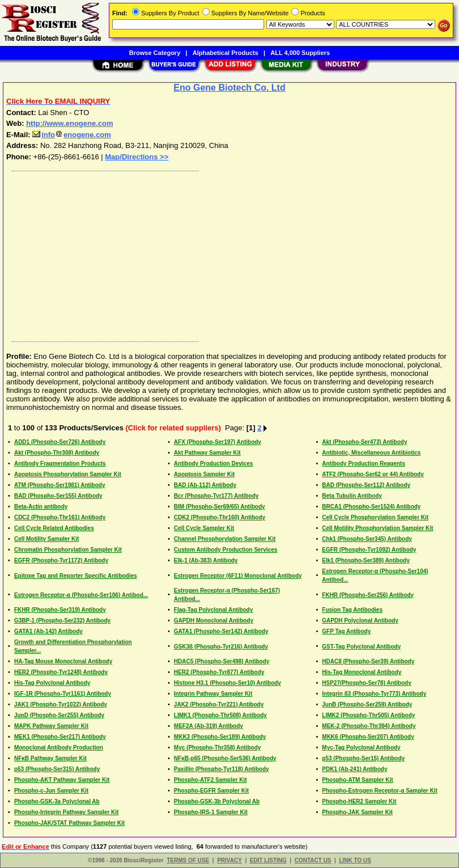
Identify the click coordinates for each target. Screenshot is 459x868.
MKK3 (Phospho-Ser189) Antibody (220, 737)
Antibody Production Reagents (364, 463)
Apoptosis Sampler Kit (204, 474)
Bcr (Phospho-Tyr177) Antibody (216, 496)
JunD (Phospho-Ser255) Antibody (59, 715)
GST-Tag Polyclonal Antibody (361, 647)
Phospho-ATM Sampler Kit (357, 780)
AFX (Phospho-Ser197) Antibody (218, 442)
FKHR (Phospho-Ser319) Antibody (60, 610)
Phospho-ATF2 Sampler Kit (211, 780)
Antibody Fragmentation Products (60, 463)
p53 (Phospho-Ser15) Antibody (363, 758)
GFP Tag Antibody (346, 631)
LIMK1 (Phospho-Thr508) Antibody (220, 715)
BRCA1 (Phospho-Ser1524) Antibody (371, 507)
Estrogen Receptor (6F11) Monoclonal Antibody (238, 576)
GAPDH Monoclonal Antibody (214, 621)
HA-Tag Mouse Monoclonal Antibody (63, 661)
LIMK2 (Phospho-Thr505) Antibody (368, 715)
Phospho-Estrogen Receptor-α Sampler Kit (379, 791)
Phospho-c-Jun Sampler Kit (51, 791)
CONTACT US (313, 860)
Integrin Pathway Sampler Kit (213, 694)
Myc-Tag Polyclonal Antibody (361, 748)
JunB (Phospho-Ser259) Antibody (367, 704)
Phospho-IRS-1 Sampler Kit (211, 812)
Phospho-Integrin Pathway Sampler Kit (66, 812)
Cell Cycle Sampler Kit (204, 528)
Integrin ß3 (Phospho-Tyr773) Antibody (374, 694)
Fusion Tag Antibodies (352, 610)
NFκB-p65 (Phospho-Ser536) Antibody (225, 758)
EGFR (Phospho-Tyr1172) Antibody (61, 560)
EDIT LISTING (268, 860)
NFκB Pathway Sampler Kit (50, 758)
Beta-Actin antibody (41, 507)
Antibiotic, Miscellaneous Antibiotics (371, 453)
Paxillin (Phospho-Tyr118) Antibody (222, 769)
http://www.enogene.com (69, 123)
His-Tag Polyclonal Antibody (52, 683)
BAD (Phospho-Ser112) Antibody (366, 485)
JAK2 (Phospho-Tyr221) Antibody (219, 704)
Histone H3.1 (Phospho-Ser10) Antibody (228, 683)
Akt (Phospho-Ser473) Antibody (364, 442)
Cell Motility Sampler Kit (46, 539)
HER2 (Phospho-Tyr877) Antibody (219, 672)
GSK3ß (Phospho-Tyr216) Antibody (221, 647)
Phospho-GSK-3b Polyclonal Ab (217, 801)
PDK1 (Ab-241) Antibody (354, 769)
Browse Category (155, 53)
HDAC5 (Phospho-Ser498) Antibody (222, 661)
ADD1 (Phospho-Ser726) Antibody (60, 442)
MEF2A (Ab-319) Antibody (209, 726)
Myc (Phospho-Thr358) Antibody (218, 748)
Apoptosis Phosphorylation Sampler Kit (68, 474)
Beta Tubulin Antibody (352, 496)
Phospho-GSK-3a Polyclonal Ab (57, 801)
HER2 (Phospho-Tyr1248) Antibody (61, 672)
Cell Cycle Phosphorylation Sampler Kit (375, 517)
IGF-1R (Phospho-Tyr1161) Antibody (63, 694)
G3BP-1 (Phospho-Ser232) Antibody (62, 621)
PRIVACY (229, 860)
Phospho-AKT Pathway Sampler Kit (62, 780)
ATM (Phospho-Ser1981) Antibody (60, 485)
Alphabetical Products (226, 53)
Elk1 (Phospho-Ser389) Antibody (366, 560)
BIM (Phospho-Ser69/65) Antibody (220, 507)
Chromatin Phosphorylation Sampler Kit (68, 550)
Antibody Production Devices (213, 463)
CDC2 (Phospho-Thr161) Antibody (60, 517)
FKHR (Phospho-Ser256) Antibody (368, 595)
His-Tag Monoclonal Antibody (362, 672)
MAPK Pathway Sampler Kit (51, 726)
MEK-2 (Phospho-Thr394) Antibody (369, 726)
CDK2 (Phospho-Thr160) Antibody (220, 517)
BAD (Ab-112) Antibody (205, 485)
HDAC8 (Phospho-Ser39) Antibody (368, 661)
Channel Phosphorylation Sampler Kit (225, 539)
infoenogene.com (72, 135)
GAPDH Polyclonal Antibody (360, 621)
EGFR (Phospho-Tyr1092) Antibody (369, 550)
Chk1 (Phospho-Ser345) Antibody (367, 539)
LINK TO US (355, 860)
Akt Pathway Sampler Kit (207, 453)
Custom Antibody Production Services (226, 550)
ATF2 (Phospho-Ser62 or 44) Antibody (373, 474)
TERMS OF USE (188, 860)
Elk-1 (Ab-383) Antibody (206, 560)
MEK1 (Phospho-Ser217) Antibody (60, 737)
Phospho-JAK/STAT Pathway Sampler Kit (69, 823)
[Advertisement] (227, 253)
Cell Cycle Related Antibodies (54, 528)
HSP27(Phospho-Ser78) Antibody (366, 683)
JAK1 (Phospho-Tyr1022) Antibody (61, 704)
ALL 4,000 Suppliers (300, 53)
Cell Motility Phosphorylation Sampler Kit (377, 528)
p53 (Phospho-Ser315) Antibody (57, 769)
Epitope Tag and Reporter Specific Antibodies (76, 576)
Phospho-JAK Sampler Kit (357, 812)
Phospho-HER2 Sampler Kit (359, 801)
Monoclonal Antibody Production (59, 748)
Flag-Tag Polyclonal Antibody (213, 610)
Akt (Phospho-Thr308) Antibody (57, 453)
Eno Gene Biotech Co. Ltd (229, 88)
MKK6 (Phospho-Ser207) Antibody (368, 737)
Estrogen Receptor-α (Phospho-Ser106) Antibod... (81, 595)
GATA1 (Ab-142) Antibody (48, 631)
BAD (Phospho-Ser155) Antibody (58, 496)
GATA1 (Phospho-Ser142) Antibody (221, 631)
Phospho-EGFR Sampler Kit (211, 791)
